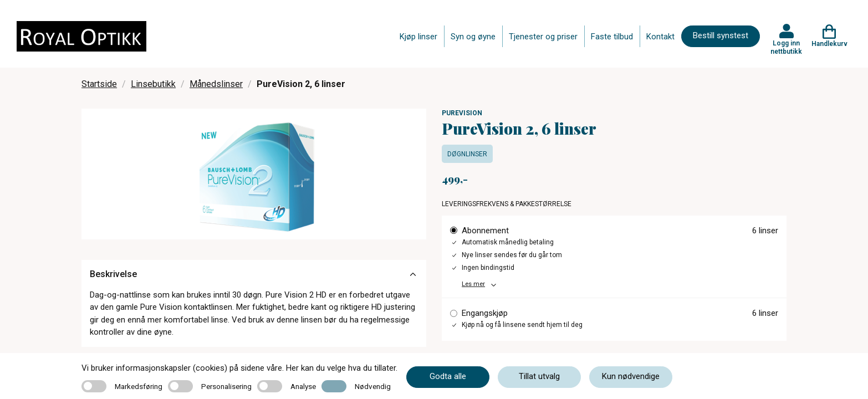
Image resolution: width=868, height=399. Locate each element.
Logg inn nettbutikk (786, 47)
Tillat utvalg (539, 376)
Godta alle (448, 376)
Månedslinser (216, 84)
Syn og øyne (473, 37)
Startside (99, 84)
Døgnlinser (467, 154)
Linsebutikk (153, 84)
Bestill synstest (721, 35)
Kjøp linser (418, 37)
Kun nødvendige (631, 376)
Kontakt (660, 37)
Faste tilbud (612, 37)
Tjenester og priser (543, 37)
